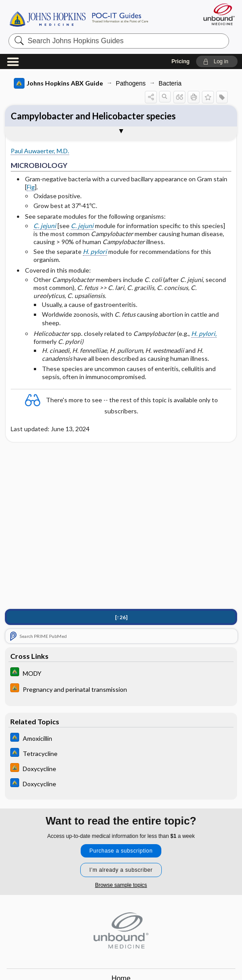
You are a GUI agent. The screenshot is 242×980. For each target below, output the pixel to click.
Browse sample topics (121, 885)
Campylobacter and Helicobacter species (93, 116)
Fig (31, 187)
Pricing (181, 61)
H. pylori (95, 251)
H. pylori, (204, 333)
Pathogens (131, 83)
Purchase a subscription (121, 851)
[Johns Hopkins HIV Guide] (121, 689)
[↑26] (121, 617)
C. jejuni (45, 226)
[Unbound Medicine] (216, 14)
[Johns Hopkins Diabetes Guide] (121, 673)
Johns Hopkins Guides (79, 18)
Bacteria (170, 83)
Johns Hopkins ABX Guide (58, 83)
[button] (217, 61)
